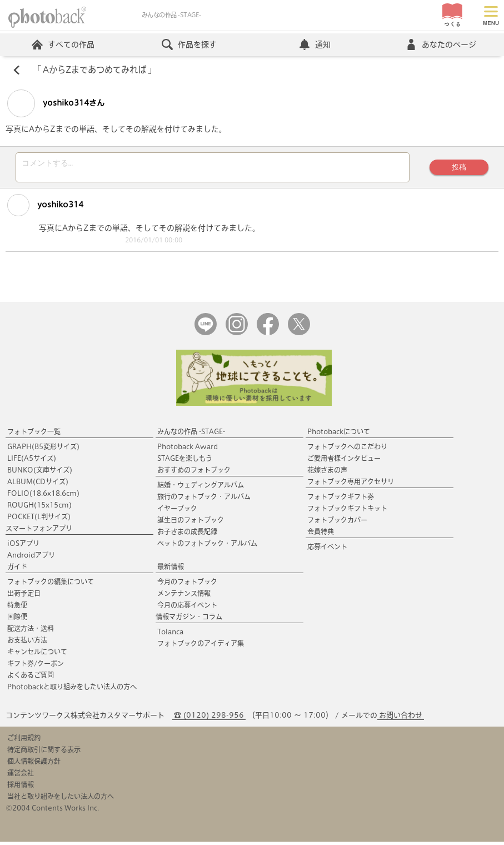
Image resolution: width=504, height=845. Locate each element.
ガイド (17, 570)
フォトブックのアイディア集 (201, 647)
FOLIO (43, 496)
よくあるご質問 (31, 678)
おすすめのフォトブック (194, 473)
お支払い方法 (27, 643)
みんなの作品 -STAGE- (191, 435)
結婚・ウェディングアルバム (201, 488)
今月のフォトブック (187, 585)
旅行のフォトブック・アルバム (204, 500)
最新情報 (171, 570)
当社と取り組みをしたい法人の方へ (61, 799)
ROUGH (39, 508)
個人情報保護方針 (34, 764)
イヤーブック (177, 511)
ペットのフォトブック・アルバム (207, 546)
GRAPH (43, 450)
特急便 (17, 608)
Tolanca (170, 635)
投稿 (459, 169)
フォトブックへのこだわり (347, 450)
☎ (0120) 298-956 (209, 719)
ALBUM (38, 485)
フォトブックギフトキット (347, 511)
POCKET (39, 520)
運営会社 (21, 776)
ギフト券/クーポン (36, 667)
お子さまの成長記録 (187, 535)
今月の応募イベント (187, 608)
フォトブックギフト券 (341, 500)
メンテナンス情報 (184, 597)
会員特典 (321, 535)
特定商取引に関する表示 (44, 753)
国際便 (17, 620)
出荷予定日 (24, 597)
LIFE (32, 461)
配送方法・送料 (31, 632)
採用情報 (21, 788)
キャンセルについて (37, 655)
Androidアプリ (31, 558)
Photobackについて (339, 435)
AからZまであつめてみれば (94, 70)
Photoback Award (188, 450)
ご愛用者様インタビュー (344, 461)
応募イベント (327, 550)
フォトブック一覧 (34, 435)
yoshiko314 (45, 208)
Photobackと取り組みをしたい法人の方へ (72, 690)
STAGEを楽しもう (185, 461)
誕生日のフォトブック (191, 523)
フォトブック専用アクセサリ (351, 485)
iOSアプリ (23, 546)
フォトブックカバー (337, 523)
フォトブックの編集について (51, 585)
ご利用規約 (24, 741)
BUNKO (40, 473)
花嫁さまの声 (327, 473)
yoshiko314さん (56, 103)
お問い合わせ (401, 719)
